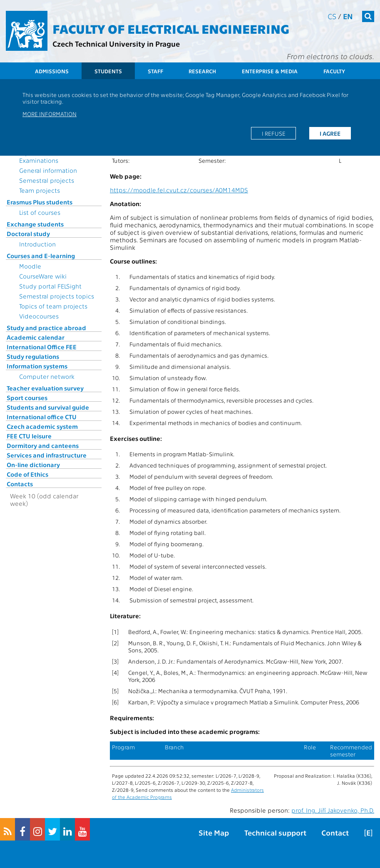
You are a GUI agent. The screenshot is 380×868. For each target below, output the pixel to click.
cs (332, 16)
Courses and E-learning (41, 256)
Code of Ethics (27, 474)
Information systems (37, 366)
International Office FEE (42, 347)
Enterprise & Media (270, 71)
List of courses (40, 212)
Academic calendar (36, 337)
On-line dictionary (33, 465)
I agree (330, 133)
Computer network (47, 376)
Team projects (40, 190)
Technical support (275, 832)
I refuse (274, 133)
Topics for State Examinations (42, 157)
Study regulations (33, 356)
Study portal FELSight (50, 286)
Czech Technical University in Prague (116, 44)
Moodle (30, 266)
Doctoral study (28, 234)
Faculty (334, 71)
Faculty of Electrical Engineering (171, 28)
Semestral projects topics (57, 296)
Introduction (37, 244)
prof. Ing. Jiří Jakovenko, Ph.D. (333, 810)
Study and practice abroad (46, 328)
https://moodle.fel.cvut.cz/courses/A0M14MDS (179, 190)
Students (108, 71)
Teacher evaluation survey (45, 388)
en (348, 16)
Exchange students (35, 224)
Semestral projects (47, 180)
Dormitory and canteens (43, 445)
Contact (335, 832)
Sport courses (27, 398)
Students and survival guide (48, 407)
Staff (155, 71)
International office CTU (42, 417)
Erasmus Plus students (40, 202)
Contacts (20, 484)
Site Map (214, 832)
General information (48, 170)
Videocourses (39, 316)
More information (50, 114)
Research (202, 71)
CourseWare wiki (43, 276)
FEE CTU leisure (29, 436)
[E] (368, 832)
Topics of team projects (53, 306)
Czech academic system (42, 426)
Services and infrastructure (47, 455)
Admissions (52, 71)
